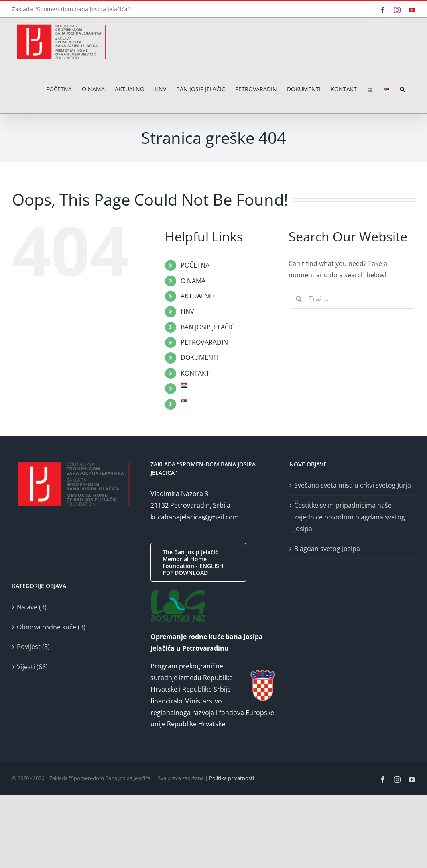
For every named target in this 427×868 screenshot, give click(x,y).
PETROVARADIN (204, 342)
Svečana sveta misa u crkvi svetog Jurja (353, 485)
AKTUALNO (197, 296)
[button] (402, 89)
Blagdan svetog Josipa (327, 549)
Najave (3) (32, 607)
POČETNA (195, 265)
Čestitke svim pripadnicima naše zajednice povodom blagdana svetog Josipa (350, 517)
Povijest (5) (33, 647)
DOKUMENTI (199, 357)
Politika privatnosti (232, 778)
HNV (187, 311)
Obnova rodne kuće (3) (51, 627)
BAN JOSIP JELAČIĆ (207, 327)
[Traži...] (352, 299)
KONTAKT (195, 373)
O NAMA (193, 281)
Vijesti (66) (32, 667)
